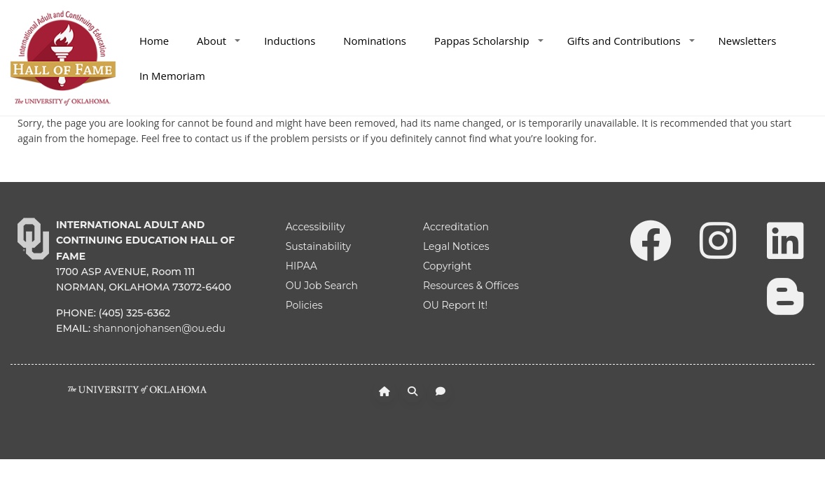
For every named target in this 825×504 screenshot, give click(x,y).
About (219, 41)
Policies (304, 305)
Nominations (375, 41)
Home (154, 41)
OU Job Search (322, 286)
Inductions (290, 41)
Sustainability (318, 246)
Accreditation (456, 227)
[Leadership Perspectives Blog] (785, 295)
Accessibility (316, 227)
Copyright (447, 266)
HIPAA (301, 266)
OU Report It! (455, 305)
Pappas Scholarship (489, 41)
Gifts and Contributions (631, 41)
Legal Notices (456, 246)
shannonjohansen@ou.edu (159, 328)
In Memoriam (172, 76)
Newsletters (748, 41)
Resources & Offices (471, 286)
